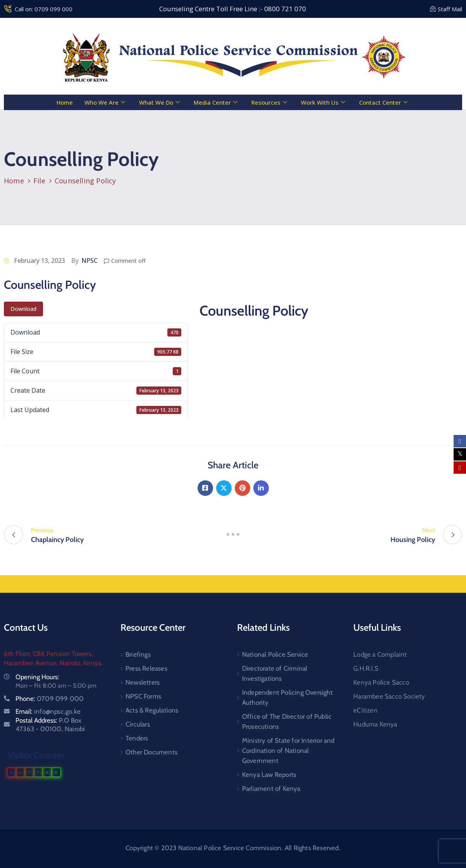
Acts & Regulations (152, 710)
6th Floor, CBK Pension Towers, (48, 654)
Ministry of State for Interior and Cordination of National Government (288, 751)
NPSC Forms (143, 696)
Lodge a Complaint (380, 654)
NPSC (89, 261)
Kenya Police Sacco (381, 682)
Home (64, 102)
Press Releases (146, 668)
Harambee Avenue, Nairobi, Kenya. (53, 663)
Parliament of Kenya (271, 789)
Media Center (216, 102)
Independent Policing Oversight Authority (287, 697)
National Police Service (275, 654)
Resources (269, 102)
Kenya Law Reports (269, 775)
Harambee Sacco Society (389, 696)
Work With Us (323, 102)
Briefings (138, 654)
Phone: (50, 699)
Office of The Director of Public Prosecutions (287, 721)
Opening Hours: (37, 677)
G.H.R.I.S (366, 668)
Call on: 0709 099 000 (44, 9)
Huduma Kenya (375, 724)
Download (23, 309)
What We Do (159, 102)
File (39, 181)
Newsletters (143, 682)
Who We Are (105, 102)
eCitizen (365, 710)
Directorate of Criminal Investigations (275, 673)
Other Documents (151, 752)
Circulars (138, 724)
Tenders (137, 738)
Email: (48, 711)
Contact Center (383, 102)
